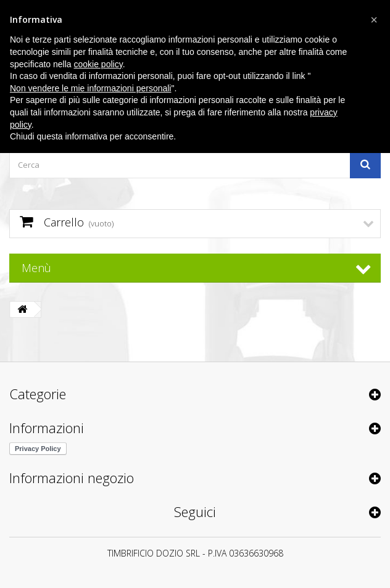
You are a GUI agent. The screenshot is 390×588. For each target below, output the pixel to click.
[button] (374, 20)
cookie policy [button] (98, 64)
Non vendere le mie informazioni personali (90, 88)
